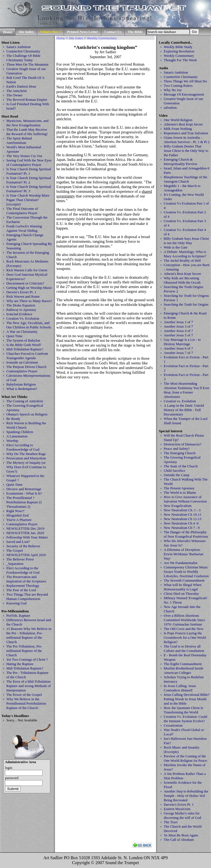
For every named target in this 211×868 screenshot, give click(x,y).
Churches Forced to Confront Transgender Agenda (27, 356)
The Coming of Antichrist (25, 401)
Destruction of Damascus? (183, 444)
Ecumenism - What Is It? (24, 493)
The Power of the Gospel (24, 695)
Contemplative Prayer (22, 371)
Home (8, 32)
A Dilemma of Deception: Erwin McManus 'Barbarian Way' (184, 554)
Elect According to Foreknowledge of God (23, 447)
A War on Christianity (22, 332)
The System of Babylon (23, 340)
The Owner (14, 95)
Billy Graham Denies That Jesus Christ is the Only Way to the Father (186, 151)
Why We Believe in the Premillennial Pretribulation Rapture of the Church (26, 703)
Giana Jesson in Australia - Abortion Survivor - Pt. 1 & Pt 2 (187, 140)
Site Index (26, 32)
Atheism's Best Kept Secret (183, 124)
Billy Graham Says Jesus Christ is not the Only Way (186, 241)
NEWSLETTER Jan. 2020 (25, 533)
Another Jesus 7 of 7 (178, 353)
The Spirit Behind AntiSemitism (19, 140)
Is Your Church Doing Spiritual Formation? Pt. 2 (29, 180)
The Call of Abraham (179, 840)
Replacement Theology (23, 586)
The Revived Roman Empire (27, 100)
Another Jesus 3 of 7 (178, 326)
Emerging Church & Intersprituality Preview (181, 162)
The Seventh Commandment (184, 580)
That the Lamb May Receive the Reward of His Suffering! (27, 132)
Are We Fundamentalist (181, 563)
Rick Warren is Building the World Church (26, 425)
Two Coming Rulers (178, 86)
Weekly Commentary (179, 56)
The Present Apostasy (179, 488)
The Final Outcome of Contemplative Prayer (22, 211)
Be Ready (13, 419)
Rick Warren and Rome (23, 296)
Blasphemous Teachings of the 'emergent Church (185, 179)
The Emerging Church (180, 453)
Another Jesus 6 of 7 (178, 348)
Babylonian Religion (21, 384)
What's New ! (50, 32)
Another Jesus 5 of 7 (178, 335)
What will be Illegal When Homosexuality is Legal (183, 587)
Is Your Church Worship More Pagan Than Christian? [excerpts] (28, 200)
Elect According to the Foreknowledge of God (23, 570)
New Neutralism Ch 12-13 (183, 519)
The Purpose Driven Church (26, 367)
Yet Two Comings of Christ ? (27, 659)
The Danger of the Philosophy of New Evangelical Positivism (186, 534)
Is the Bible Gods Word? (24, 345)
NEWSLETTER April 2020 (26, 555)
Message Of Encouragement (184, 94)
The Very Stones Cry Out (24, 156)
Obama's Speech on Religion (27, 414)
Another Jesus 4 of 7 (178, 331)
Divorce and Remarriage (24, 489)
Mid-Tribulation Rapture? (25, 349)
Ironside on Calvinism (22, 362)
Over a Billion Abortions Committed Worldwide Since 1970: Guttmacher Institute (184, 620)
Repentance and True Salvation (186, 133)
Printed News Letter (83, 32)
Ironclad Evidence (19, 314)
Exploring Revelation (179, 51)
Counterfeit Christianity (23, 51)
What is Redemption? (22, 389)
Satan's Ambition (18, 47)
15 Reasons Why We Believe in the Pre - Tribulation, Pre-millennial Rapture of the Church (29, 635)
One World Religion (178, 120)
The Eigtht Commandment (183, 664)
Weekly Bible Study (178, 47)
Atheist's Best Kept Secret (182, 274)
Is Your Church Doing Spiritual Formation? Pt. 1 (29, 171)
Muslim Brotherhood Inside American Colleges (184, 670)
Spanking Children (20, 432)
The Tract (171, 822)
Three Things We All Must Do (185, 81)
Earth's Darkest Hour (21, 86)
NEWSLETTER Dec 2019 (25, 528)
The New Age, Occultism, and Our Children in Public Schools (29, 325)
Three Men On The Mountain (27, 64)
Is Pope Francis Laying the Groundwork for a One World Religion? (185, 637)
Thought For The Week (180, 60)
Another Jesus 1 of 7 (178, 322)
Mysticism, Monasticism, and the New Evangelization (27, 123)
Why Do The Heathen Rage (26, 454)
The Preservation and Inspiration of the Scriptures (26, 579)
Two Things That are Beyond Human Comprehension (27, 597)
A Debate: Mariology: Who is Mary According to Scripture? (185, 254)
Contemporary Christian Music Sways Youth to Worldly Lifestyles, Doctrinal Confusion (186, 572)
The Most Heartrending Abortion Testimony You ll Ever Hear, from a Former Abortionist (187, 390)
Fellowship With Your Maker (27, 537)
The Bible (135, 32)
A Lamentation (17, 436)
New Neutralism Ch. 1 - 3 (182, 510)
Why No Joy (173, 90)
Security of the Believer (23, 546)
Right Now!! (15, 511)
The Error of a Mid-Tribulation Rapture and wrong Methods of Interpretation (29, 686)
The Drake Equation (21, 305)
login (9, 768)
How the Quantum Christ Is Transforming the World (183, 710)
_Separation (15, 564)
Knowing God (16, 603)
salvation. (171, 108)
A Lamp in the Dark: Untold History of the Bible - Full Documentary (184, 410)
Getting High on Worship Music (29, 288)
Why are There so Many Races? (29, 301)
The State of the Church (181, 466)
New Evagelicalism (178, 506)
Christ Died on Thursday (181, 594)
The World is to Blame (180, 492)
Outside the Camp (177, 475)
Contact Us (113, 32)
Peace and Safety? (177, 449)
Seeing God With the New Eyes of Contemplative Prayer (29, 162)
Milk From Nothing (178, 129)
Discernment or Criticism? (25, 283)
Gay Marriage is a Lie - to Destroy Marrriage (182, 342)
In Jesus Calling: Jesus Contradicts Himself (180, 688)
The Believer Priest (20, 559)
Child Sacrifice (174, 471)
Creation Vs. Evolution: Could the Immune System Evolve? (185, 719)
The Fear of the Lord (21, 590)
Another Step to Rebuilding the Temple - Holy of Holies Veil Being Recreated (186, 796)
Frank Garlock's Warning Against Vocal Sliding (24, 228)
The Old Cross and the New (184, 629)
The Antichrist (16, 91)
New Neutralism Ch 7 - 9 (182, 528)
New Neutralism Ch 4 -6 (181, 523)
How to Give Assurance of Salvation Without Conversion (185, 499)
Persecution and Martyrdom (26, 458)
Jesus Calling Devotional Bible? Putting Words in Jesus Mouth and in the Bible (187, 699)
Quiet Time (14, 336)
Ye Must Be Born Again (181, 835)
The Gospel (15, 550)
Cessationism (173, 725)
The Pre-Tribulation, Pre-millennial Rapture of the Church (24, 651)
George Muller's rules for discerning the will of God (182, 815)
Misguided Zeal (18, 515)
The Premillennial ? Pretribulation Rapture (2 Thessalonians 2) (24, 502)
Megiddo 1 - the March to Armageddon (182, 188)
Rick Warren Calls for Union (27, 270)
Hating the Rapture (20, 664)
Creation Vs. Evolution (23, 318)
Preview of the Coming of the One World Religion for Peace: (186, 758)
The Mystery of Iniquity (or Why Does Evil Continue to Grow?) (26, 467)
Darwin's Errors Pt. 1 (21, 292)
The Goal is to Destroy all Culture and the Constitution (184, 648)
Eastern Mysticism (177, 809)
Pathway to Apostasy (21, 310)
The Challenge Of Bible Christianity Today (23, 58)
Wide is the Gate (176, 247)
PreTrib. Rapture (18, 616)
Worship (12, 441)
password (12, 778)
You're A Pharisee (19, 520)
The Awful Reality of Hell (182, 260)
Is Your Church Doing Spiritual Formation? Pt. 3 (29, 189)
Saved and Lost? (18, 542)
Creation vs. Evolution (180, 401)
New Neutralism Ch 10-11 (183, 514)
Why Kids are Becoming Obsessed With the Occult (182, 280)
